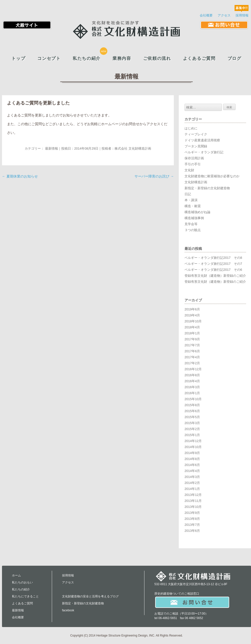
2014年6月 (192, 465)
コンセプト (49, 58)
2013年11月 (193, 501)
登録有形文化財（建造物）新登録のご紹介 (215, 276)
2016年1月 (192, 393)
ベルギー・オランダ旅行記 (204, 152)
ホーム (16, 575)
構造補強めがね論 (197, 212)
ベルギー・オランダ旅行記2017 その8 (213, 258)
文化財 (189, 170)
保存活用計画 (194, 158)
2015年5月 (192, 417)
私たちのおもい (22, 582)
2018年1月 (192, 333)
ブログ (235, 58)
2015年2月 (192, 429)
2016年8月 (192, 375)
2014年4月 (192, 471)
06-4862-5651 (168, 618)
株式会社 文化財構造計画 (133, 148)
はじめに (191, 128)
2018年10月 (193, 321)
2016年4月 (192, 381)
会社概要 (206, 15)
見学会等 (191, 224)
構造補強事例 (194, 218)
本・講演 (191, 200)
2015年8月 (192, 405)
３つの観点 (193, 230)
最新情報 (52, 148)
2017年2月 (192, 363)
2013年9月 (192, 513)
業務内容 (122, 58)
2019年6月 (192, 309)
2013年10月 (193, 507)
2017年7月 (192, 345)
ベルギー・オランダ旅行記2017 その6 (213, 270)
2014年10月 (193, 447)
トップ (18, 58)
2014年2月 (192, 483)
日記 (188, 194)
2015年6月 (192, 411)
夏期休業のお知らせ (20, 176)
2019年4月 (192, 315)
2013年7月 (192, 525)
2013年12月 (193, 495)
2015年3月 (192, 423)
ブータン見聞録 (196, 146)
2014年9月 (192, 453)
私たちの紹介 (87, 58)
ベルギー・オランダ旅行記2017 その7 (213, 264)
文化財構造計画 (196, 182)
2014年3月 (192, 477)
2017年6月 (192, 351)
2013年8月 (192, 519)
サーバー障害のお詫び (154, 176)
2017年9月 (192, 339)
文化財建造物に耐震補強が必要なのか (212, 176)
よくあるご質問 (199, 58)
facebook (68, 610)
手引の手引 (193, 164)
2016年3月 (192, 387)
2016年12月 (193, 369)
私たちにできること (25, 596)
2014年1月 (192, 489)
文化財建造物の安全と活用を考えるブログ (90, 596)
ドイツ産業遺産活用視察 (202, 140)
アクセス (224, 15)
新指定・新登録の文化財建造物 (207, 188)
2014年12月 (193, 441)
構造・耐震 (193, 206)
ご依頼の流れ (157, 58)
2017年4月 (192, 357)
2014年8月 (192, 459)
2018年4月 (192, 327)
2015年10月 (193, 399)
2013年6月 (192, 531)
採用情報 (242, 15)
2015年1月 (192, 435)
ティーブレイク (196, 134)
